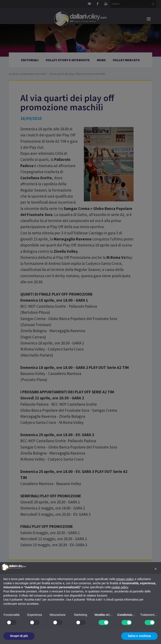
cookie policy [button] (120, 587)
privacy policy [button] (125, 579)
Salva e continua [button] (139, 636)
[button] (156, 569)
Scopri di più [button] (19, 636)
